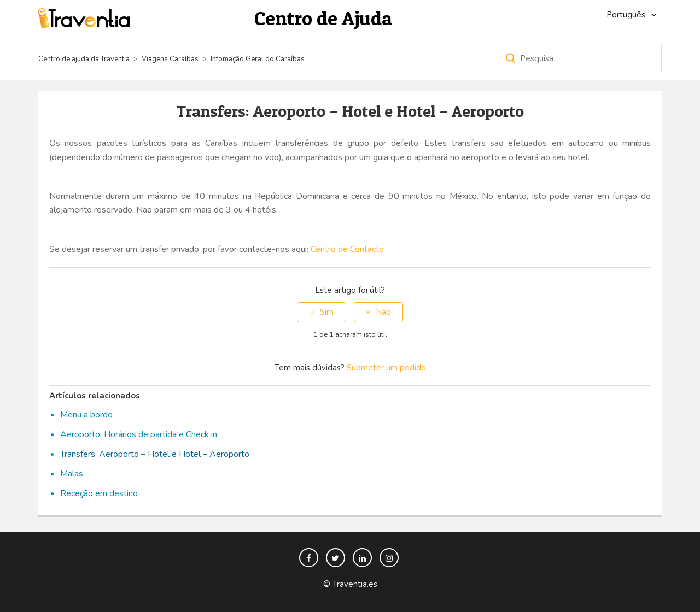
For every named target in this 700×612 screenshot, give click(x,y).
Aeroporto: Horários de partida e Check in (139, 434)
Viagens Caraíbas (170, 59)
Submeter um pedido (386, 368)
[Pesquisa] (580, 58)
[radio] (322, 312)
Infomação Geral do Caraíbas (258, 59)
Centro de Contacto (347, 249)
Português (627, 15)
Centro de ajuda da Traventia (85, 59)
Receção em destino (99, 493)
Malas (72, 474)
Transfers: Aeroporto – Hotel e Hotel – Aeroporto (155, 454)
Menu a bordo (86, 415)
